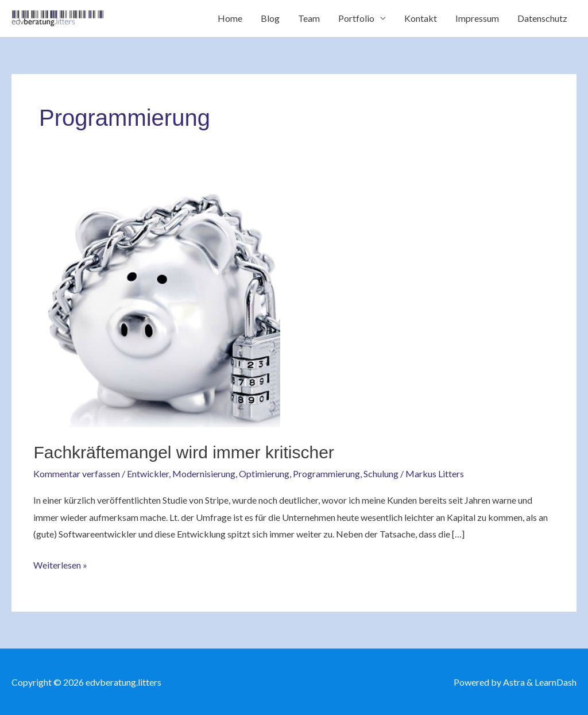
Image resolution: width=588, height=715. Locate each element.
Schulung (381, 474)
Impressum (477, 18)
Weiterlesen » (60, 563)
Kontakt (421, 18)
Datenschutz (542, 18)
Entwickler (148, 474)
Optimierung (264, 474)
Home (230, 18)
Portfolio (356, 18)
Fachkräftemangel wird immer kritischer (183, 452)
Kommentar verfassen (77, 474)
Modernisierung (204, 474)
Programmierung (326, 474)
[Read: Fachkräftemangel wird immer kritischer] (157, 309)
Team (309, 18)
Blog (270, 18)
